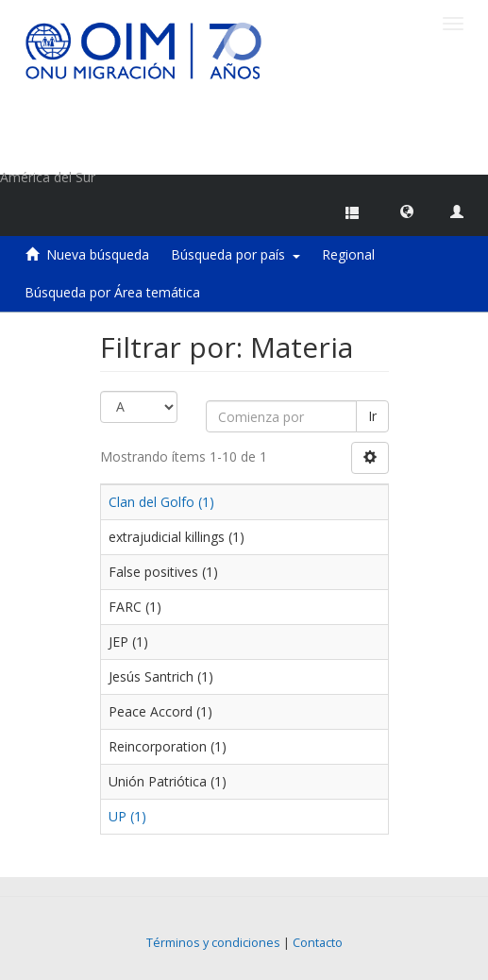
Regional (348, 254)
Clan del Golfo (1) (161, 502)
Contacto (318, 943)
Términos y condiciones (213, 943)
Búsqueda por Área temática (112, 292)
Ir (372, 416)
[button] (407, 211)
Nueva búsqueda (98, 254)
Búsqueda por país (236, 254)
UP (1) (127, 816)
